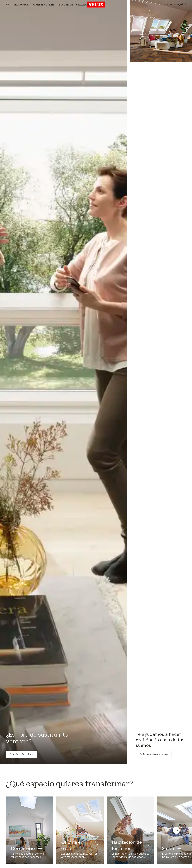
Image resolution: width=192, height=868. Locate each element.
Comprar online (44, 5)
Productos (21, 5)
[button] (176, 830)
